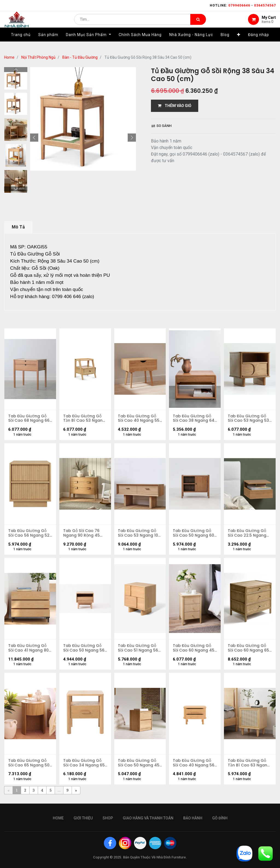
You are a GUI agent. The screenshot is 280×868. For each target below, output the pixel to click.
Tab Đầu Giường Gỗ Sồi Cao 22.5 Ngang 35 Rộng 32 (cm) (247, 534)
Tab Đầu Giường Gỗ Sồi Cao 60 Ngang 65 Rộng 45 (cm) (249, 650)
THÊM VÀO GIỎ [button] (175, 106)
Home (9, 57)
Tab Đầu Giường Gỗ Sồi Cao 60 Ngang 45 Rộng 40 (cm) (194, 650)
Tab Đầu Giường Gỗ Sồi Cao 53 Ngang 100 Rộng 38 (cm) (140, 534)
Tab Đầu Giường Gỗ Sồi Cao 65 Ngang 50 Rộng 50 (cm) (29, 765)
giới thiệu (83, 818)
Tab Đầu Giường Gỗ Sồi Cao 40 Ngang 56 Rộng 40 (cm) (194, 765)
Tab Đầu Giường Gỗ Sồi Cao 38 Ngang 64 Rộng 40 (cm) (194, 419)
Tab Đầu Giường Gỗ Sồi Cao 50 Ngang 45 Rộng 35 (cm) (139, 765)
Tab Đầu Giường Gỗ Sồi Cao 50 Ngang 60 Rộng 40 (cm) (194, 534)
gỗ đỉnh (220, 818)
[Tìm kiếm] (198, 23)
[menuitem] (21, 43)
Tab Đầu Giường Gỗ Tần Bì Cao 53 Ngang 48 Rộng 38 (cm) (84, 419)
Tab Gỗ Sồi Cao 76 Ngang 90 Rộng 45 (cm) (82, 534)
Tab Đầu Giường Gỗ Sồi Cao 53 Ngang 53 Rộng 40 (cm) (249, 419)
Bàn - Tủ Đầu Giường (80, 57)
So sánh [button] (161, 126)
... (59, 793)
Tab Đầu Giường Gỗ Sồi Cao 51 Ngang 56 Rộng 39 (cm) (138, 650)
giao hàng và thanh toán (148, 818)
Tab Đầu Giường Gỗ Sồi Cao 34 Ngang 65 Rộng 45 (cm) (84, 765)
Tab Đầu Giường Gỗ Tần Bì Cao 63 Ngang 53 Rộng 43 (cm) (249, 765)
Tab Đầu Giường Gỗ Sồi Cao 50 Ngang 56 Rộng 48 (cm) (84, 650)
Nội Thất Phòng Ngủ (38, 57)
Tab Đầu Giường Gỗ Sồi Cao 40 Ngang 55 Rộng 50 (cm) (139, 419)
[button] (239, 43)
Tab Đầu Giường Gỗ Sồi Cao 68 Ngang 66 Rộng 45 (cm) (29, 419)
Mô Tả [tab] (18, 227)
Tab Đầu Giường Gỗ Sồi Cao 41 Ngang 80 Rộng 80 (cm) (29, 650)
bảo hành (193, 818)
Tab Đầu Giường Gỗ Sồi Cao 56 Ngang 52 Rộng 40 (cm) (29, 534)
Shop (108, 818)
